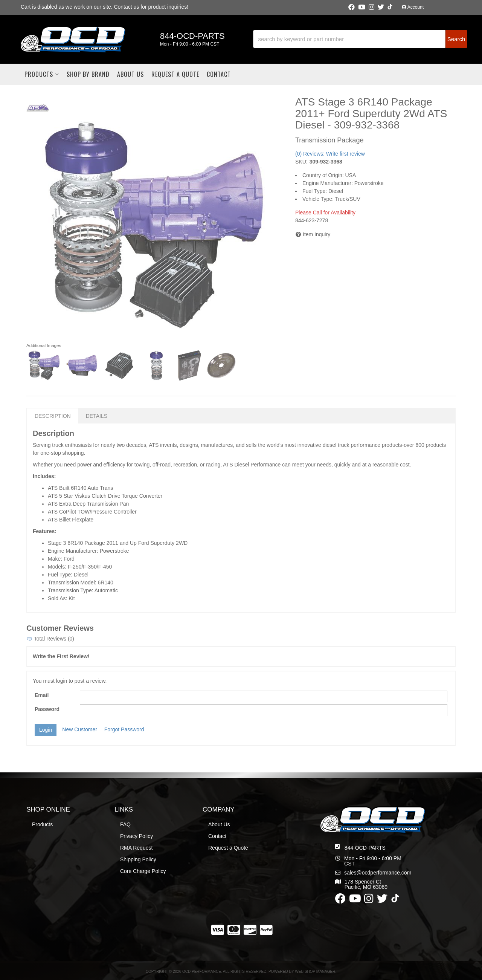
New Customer (80, 729)
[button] (360, 39)
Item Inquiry (317, 234)
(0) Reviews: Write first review (330, 154)
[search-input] (349, 39)
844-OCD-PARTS (365, 848)
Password (47, 709)
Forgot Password (124, 729)
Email (42, 695)
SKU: (301, 162)
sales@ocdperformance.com (378, 873)
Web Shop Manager (315, 972)
